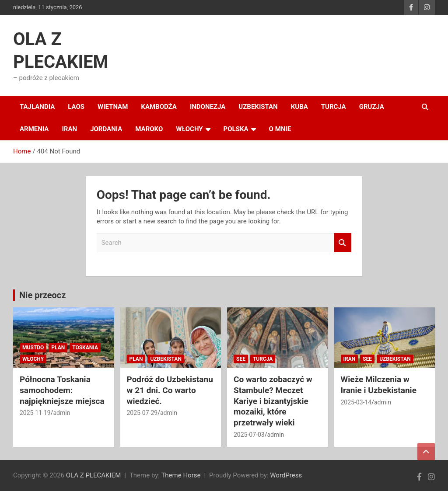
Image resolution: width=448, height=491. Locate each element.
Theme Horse (181, 475)
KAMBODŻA (159, 107)
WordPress (286, 475)
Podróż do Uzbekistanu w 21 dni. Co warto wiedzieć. (170, 390)
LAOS (76, 107)
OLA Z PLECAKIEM (93, 475)
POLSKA (236, 129)
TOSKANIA (85, 348)
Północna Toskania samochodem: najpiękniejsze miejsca (62, 390)
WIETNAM (113, 107)
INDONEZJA (208, 107)
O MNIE (280, 129)
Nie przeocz (42, 295)
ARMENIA (34, 129)
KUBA (299, 107)
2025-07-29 (142, 413)
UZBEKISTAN (258, 107)
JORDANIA (106, 129)
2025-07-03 (249, 435)
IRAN (69, 129)
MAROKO (149, 129)
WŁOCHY (189, 129)
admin (61, 413)
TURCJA (334, 107)
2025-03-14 (356, 402)
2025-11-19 (35, 413)
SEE (241, 359)
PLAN (58, 348)
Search (343, 243)
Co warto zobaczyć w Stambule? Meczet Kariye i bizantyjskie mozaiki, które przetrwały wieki (273, 401)
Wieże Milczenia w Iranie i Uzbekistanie (379, 385)
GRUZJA (372, 107)
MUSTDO (33, 348)
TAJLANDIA (37, 107)
